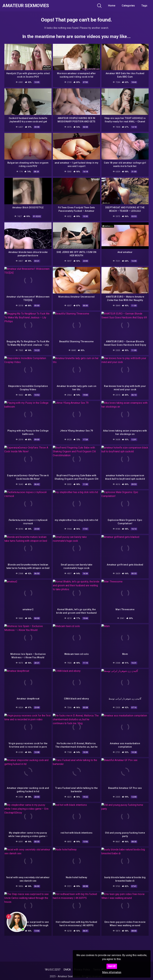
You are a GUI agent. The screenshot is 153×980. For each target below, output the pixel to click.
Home (112, 6)
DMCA (67, 970)
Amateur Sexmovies (26, 6)
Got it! (112, 966)
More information (112, 972)
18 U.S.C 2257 (52, 970)
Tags (144, 6)
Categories (128, 6)
